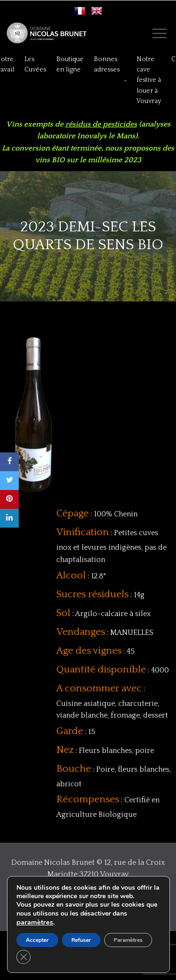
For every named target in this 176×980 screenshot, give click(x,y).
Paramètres (128, 940)
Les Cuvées (35, 64)
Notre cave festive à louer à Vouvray (149, 80)
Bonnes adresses (107, 64)
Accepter (37, 940)
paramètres (35, 922)
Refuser (81, 940)
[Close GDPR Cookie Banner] (23, 957)
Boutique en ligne (70, 64)
